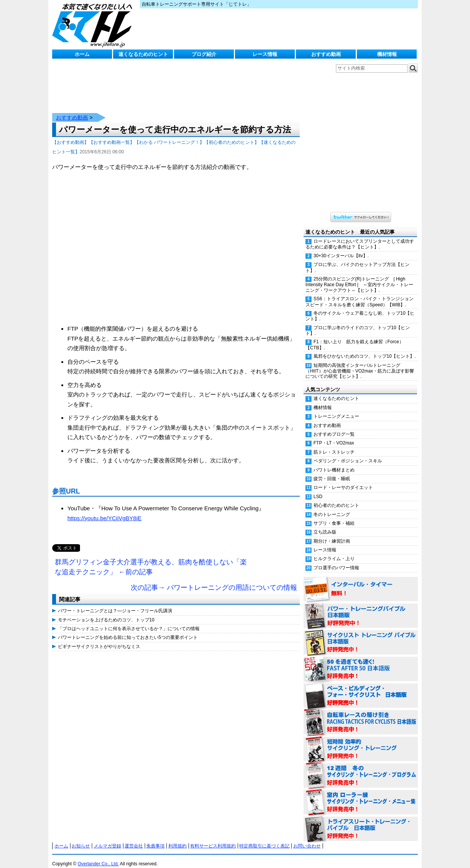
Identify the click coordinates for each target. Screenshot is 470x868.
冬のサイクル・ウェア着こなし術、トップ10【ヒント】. (360, 308)
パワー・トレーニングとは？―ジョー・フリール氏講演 (115, 603)
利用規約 (177, 838)
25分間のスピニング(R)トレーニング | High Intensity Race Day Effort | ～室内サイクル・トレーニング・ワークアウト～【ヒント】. (359, 277)
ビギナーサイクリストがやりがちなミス (99, 639)
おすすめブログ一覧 (334, 427)
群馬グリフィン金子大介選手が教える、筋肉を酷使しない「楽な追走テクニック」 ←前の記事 (151, 559)
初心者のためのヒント (336, 498)
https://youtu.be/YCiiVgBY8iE (104, 510)
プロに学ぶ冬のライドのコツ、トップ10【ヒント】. (358, 323)
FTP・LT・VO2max (334, 435)
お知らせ (81, 838)
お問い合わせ (307, 838)
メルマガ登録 (107, 838)
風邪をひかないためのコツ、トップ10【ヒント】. (365, 349)
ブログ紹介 (204, 54)
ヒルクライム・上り (334, 551)
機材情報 (387, 54)
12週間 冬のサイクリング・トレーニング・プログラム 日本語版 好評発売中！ (361, 768)
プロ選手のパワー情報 (336, 560)
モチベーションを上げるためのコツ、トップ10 (106, 612)
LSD (318, 489)
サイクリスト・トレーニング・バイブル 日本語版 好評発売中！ (361, 635)
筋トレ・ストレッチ (334, 444)
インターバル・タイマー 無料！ (361, 582)
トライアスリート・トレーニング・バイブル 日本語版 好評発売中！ (361, 822)
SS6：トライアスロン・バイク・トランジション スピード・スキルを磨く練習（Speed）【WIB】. (362, 294)
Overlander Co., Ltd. (98, 856)
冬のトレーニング (332, 507)
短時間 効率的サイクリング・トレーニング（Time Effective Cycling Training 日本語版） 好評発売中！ (361, 742)
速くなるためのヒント (143, 54)
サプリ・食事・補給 (334, 516)
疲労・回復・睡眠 (332, 471)
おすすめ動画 (326, 54)
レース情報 (265, 54)
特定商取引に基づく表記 (264, 838)
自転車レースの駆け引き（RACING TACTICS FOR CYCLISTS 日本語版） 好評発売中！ (361, 715)
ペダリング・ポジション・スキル (348, 453)
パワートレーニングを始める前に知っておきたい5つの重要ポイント (128, 630)
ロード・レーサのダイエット (343, 480)
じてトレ (94, 25)
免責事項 (155, 838)
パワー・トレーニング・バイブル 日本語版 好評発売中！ (361, 608)
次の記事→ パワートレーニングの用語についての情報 (214, 580)
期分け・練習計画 (332, 534)
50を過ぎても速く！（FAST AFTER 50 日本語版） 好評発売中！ (361, 662)
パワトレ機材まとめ (334, 462)
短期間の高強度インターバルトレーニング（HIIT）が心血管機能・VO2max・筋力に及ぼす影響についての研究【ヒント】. (360, 363)
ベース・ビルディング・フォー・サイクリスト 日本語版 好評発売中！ (361, 688)
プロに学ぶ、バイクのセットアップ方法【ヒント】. (357, 260)
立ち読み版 (325, 524)
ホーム (82, 54)
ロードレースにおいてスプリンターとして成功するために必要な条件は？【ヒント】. (360, 237)
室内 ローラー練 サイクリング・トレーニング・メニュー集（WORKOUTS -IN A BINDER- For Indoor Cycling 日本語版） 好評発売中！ (361, 795)
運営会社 (134, 838)
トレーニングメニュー (336, 409)
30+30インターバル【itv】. (341, 248)
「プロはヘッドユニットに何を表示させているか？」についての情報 (129, 621)
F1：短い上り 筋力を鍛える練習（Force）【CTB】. (355, 337)
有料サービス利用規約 (213, 838)
